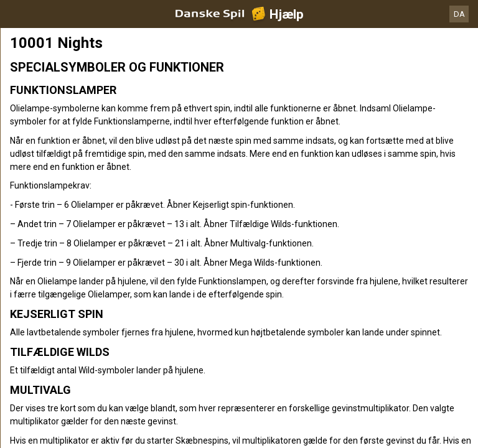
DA (459, 14)
